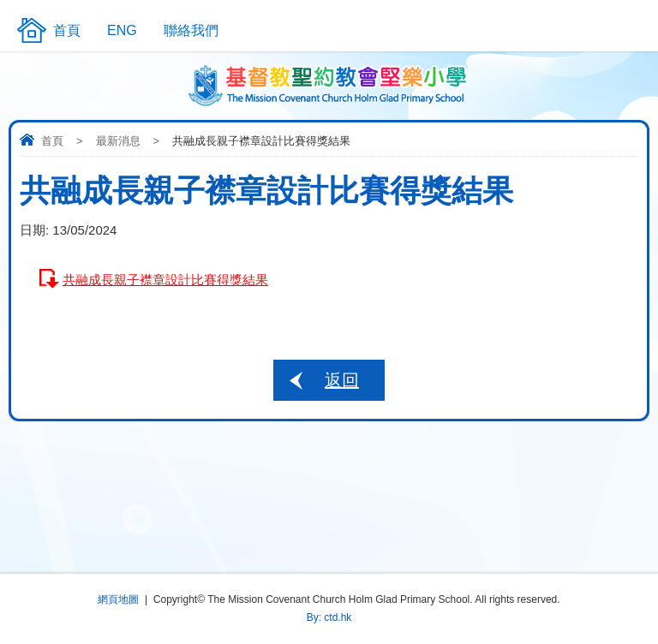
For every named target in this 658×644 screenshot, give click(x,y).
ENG (122, 30)
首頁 (52, 141)
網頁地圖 (118, 599)
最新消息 (118, 141)
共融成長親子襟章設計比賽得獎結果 (165, 280)
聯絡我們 (191, 30)
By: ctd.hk (329, 617)
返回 (342, 380)
